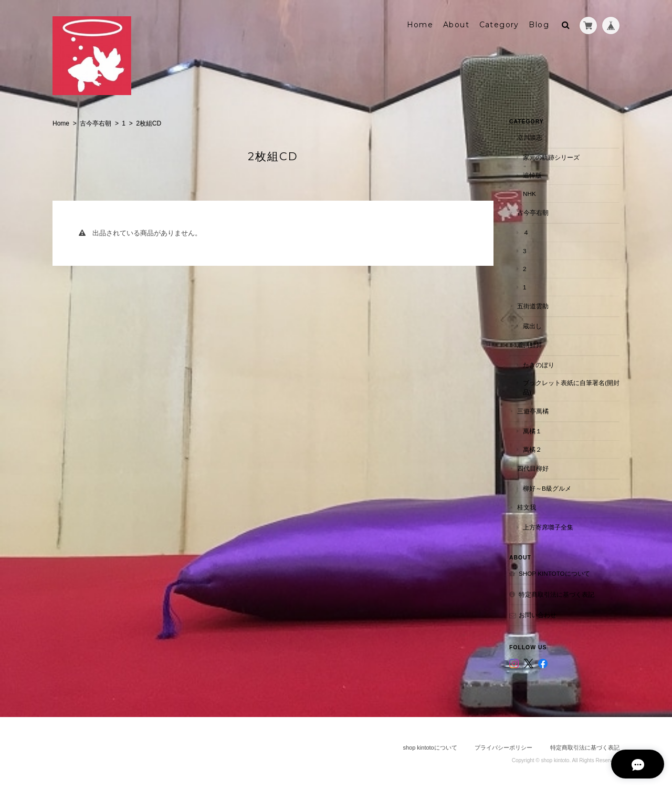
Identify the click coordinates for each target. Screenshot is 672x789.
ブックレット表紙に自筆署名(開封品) (571, 387)
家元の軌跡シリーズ (551, 157)
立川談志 (530, 137)
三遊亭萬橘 (533, 411)
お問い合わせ (538, 615)
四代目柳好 (533, 468)
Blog (539, 25)
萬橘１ (532, 430)
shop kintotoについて (554, 573)
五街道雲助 (533, 305)
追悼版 (532, 175)
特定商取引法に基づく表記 (556, 594)
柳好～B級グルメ (547, 488)
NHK (529, 193)
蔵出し (532, 325)
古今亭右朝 (96, 123)
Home (420, 25)
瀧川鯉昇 (530, 345)
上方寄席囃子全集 (548, 527)
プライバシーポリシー (503, 748)
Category (499, 25)
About (456, 25)
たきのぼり (539, 364)
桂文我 (527, 507)
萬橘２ (532, 449)
